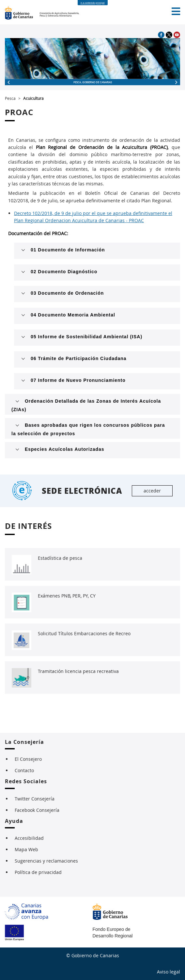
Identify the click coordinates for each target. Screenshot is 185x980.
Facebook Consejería (37, 810)
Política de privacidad (38, 872)
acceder (152, 491)
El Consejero (28, 759)
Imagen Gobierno (22, 13)
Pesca (10, 98)
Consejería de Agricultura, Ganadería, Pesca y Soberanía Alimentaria (60, 13)
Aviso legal (169, 972)
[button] (176, 11)
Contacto (24, 770)
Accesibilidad (29, 838)
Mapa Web (26, 849)
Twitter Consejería (35, 799)
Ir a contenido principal (93, 3)
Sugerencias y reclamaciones (46, 861)
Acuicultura (33, 98)
